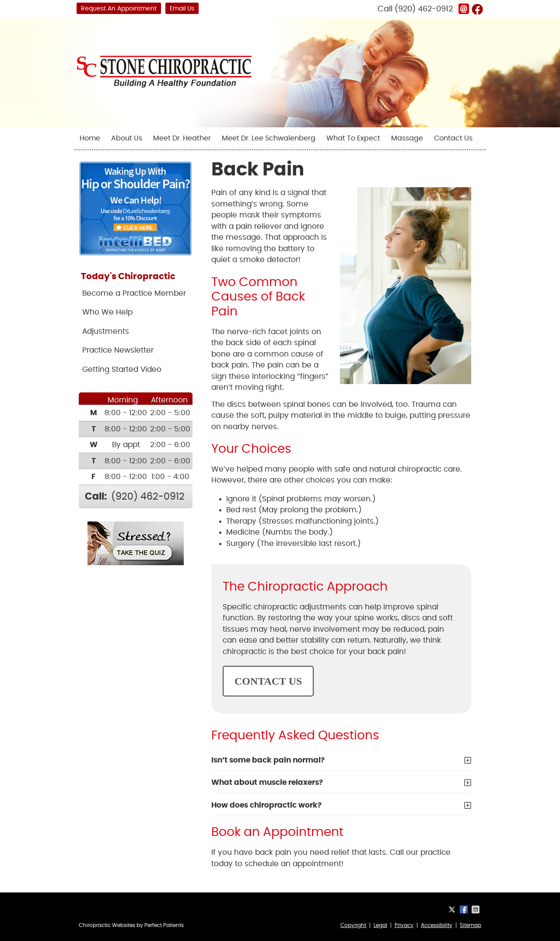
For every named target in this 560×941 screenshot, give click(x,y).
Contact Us (453, 138)
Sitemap (471, 925)
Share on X (453, 910)
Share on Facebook (465, 910)
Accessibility (437, 925)
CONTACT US (268, 681)
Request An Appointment (119, 9)
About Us (127, 138)
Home (90, 138)
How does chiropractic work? (266, 805)
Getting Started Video (122, 369)
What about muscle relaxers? (267, 782)
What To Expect (353, 138)
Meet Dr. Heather (182, 138)
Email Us (182, 9)
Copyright (353, 925)
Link (464, 9)
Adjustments (106, 331)
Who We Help (107, 312)
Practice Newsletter (118, 350)
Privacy (404, 925)
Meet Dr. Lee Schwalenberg (269, 138)
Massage (407, 138)
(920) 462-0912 (424, 9)
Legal (380, 925)
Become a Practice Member (134, 293)
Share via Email (476, 910)
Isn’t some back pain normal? (268, 760)
